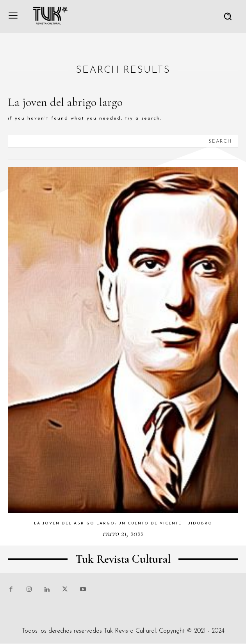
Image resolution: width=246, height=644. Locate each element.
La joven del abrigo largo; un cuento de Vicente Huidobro (123, 523)
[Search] (220, 141)
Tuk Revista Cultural (130, 631)
